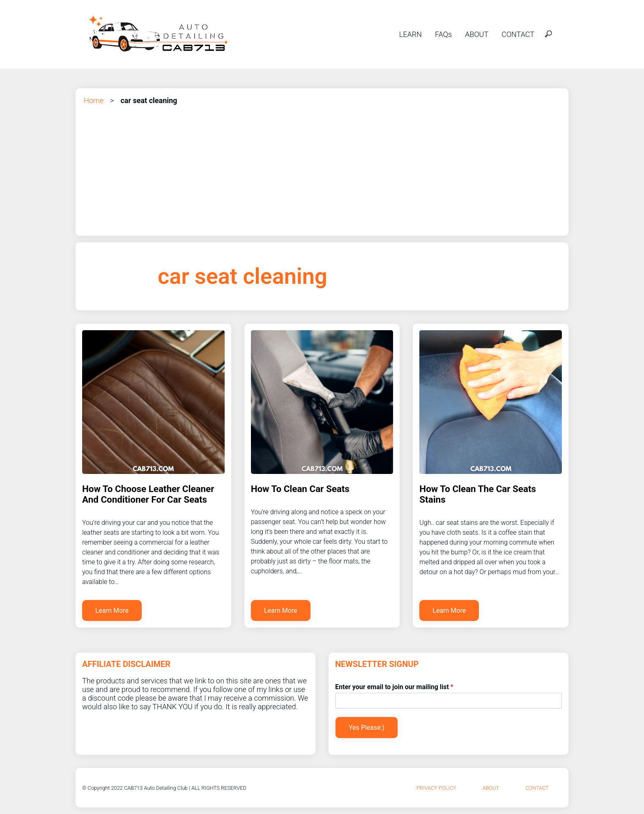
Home (94, 100)
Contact (537, 788)
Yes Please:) (367, 728)
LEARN (411, 34)
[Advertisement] (322, 168)
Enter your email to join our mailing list (394, 687)
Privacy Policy (436, 788)
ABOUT (477, 34)
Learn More (112, 610)
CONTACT (518, 34)
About (491, 788)
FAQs (443, 34)
